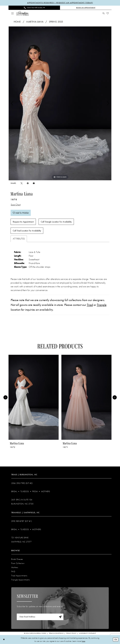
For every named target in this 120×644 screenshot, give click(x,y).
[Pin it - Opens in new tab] (28, 183)
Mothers (46, 491)
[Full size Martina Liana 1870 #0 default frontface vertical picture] (60, 103)
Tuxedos (25, 491)
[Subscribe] (60, 617)
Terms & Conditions (56, 633)
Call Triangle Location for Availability (56, 222)
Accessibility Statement (88, 633)
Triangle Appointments (20, 580)
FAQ (13, 571)
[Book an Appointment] (86, 8)
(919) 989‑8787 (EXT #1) (22, 521)
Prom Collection (18, 563)
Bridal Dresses (17, 559)
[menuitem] (34, 8)
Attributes (19, 239)
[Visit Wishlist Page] (108, 13)
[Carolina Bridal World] (22, 13)
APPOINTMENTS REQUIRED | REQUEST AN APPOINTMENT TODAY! (60, 3)
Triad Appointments (19, 576)
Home (17, 22)
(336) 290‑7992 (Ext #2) (22, 483)
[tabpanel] (60, 103)
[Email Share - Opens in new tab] (34, 183)
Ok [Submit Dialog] (116, 639)
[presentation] (34, 397)
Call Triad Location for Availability (27, 231)
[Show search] (104, 13)
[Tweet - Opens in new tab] (22, 183)
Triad (90, 305)
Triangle (102, 305)
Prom (35, 491)
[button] (13, 13)
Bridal (14, 491)
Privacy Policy (71, 633)
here (83, 641)
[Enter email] (40, 617)
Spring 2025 (56, 22)
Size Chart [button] (16, 205)
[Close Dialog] (4, 640)
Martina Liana (35, 22)
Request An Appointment (23, 222)
